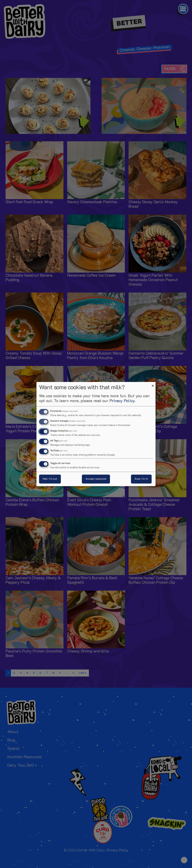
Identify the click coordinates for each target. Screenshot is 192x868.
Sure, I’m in (141, 479)
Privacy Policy (122, 401)
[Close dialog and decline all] (153, 384)
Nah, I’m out (50, 479)
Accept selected (96, 479)
